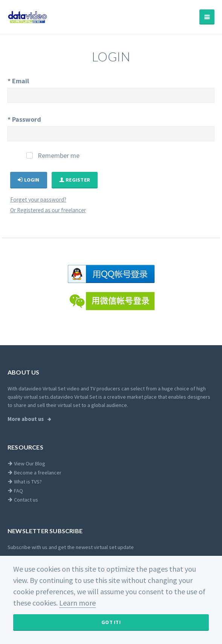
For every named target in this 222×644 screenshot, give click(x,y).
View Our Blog (26, 463)
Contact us (23, 500)
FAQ (15, 491)
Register (75, 180)
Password (24, 119)
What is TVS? (25, 482)
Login (29, 180)
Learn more (77, 603)
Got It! (111, 622)
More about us (26, 419)
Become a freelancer (34, 473)
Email (18, 81)
